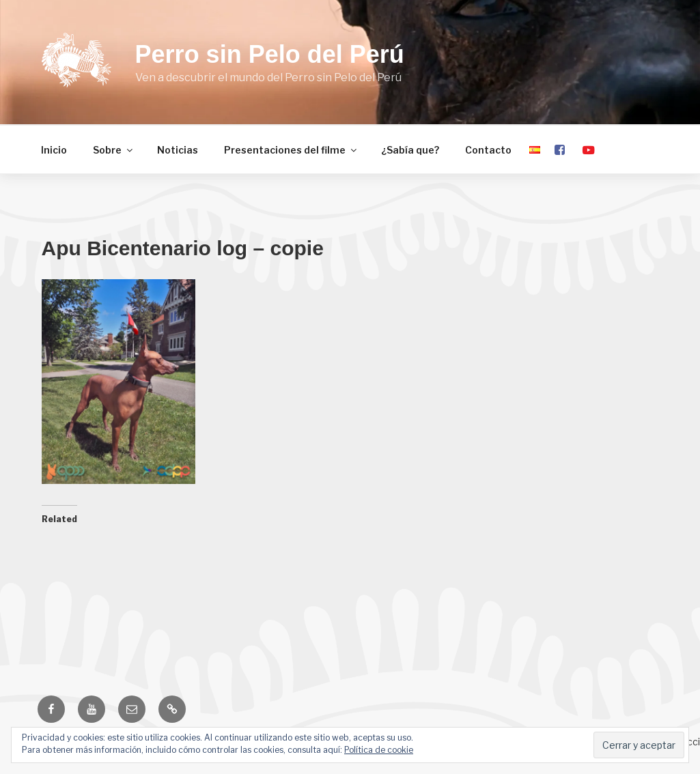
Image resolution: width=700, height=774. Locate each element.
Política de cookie (379, 750)
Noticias (178, 150)
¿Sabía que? (410, 150)
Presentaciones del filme (291, 150)
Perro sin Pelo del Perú (270, 54)
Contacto (488, 150)
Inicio (54, 150)
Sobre (114, 150)
